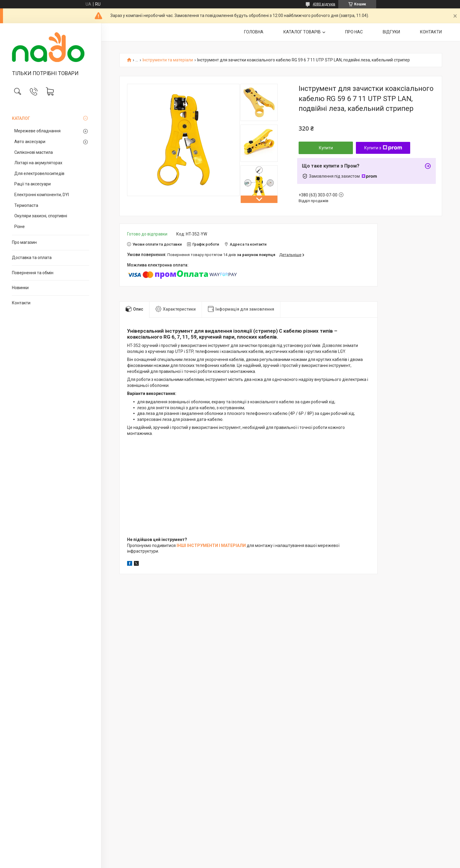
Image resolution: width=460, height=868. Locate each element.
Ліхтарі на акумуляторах (38, 163)
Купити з (383, 148)
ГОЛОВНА (254, 32)
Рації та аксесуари (33, 184)
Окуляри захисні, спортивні (41, 216)
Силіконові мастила (34, 152)
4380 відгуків (324, 4)
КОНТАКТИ (431, 32)
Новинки (20, 288)
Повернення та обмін (33, 273)
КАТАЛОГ (21, 118)
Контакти (21, 303)
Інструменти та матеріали (168, 60)
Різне (20, 227)
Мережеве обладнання (37, 131)
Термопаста (26, 205)
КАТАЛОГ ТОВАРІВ (302, 32)
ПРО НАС (354, 32)
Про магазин (24, 242)
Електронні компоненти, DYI (42, 195)
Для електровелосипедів (39, 173)
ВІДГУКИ (391, 32)
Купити (326, 148)
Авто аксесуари (30, 142)
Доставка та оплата (32, 258)
